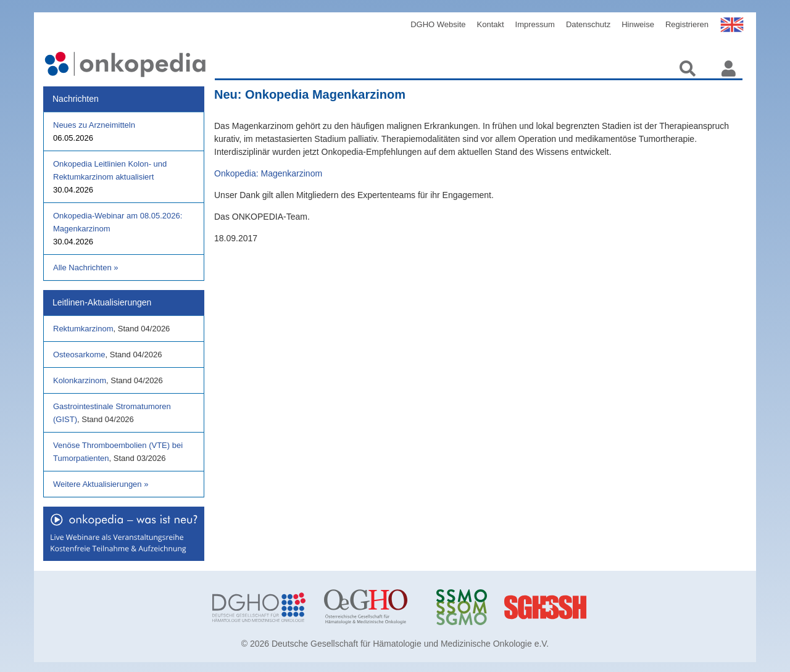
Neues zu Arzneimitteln (94, 125)
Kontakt (491, 24)
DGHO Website (438, 24)
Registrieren (687, 24)
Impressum (535, 24)
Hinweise (638, 24)
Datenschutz (588, 24)
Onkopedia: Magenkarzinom (268, 173)
